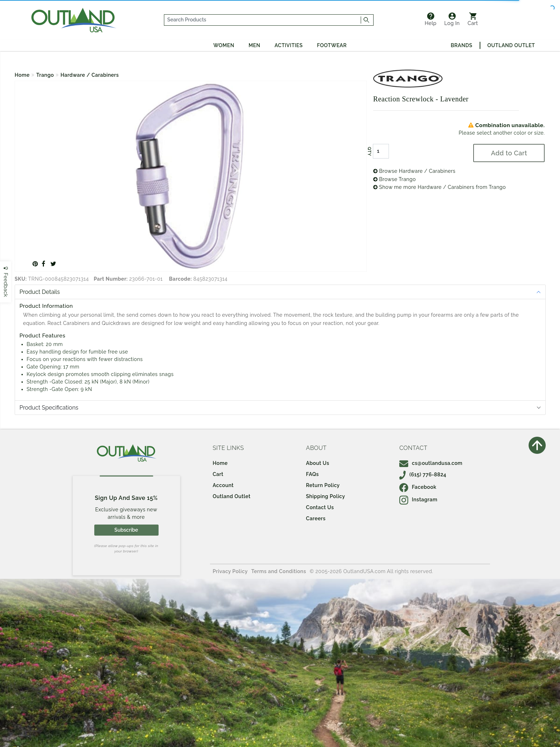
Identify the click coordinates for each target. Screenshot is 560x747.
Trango (45, 75)
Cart (473, 19)
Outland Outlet (511, 45)
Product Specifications (49, 408)
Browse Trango (394, 179)
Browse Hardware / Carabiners (414, 171)
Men (254, 45)
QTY (369, 151)
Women (224, 45)
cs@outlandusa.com (431, 463)
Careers (316, 518)
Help (431, 19)
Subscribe (126, 530)
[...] (263, 20)
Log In (452, 19)
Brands (461, 45)
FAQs (312, 474)
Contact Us (320, 507)
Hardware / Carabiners (89, 75)
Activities (289, 45)
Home (22, 75)
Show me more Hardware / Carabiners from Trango (440, 187)
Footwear (332, 45)
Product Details (40, 292)
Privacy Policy (230, 571)
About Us (318, 463)
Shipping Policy (326, 496)
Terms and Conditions (279, 571)
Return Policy (323, 485)
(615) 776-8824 (423, 475)
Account (223, 485)
